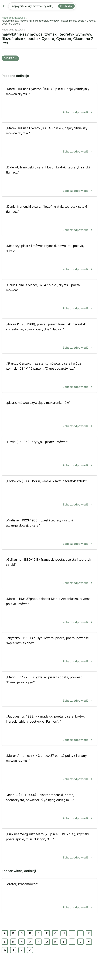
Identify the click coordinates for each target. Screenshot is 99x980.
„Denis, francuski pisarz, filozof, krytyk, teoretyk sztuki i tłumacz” (49, 219)
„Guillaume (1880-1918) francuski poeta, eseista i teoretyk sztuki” (49, 572)
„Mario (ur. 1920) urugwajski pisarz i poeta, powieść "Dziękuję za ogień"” (49, 689)
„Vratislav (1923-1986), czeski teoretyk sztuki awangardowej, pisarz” (49, 532)
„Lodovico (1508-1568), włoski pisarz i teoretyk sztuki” (49, 493)
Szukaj (66, 6)
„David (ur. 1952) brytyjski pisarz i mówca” (49, 454)
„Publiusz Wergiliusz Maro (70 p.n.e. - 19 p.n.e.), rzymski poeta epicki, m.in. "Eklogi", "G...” (49, 846)
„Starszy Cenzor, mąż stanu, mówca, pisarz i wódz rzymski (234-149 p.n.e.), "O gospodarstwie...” (49, 375)
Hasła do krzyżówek (13, 18)
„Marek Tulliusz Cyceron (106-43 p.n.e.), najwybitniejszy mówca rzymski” (49, 101)
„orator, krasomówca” (49, 896)
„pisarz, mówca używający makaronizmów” (49, 415)
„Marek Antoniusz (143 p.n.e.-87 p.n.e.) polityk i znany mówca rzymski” (49, 768)
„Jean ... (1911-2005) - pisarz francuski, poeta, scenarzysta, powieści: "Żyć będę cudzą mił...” (49, 807)
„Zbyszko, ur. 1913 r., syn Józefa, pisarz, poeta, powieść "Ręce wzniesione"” (49, 650)
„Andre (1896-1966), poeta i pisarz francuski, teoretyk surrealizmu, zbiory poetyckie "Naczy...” (49, 336)
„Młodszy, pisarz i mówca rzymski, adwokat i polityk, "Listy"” (49, 258)
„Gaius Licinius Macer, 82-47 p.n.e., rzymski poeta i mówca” (49, 297)
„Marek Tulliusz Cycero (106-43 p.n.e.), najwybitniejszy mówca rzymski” (49, 140)
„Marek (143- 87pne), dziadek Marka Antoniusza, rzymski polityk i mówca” (49, 611)
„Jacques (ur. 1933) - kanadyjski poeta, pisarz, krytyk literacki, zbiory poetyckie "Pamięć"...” (49, 728)
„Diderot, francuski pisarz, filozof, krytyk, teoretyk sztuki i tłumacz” (49, 179)
